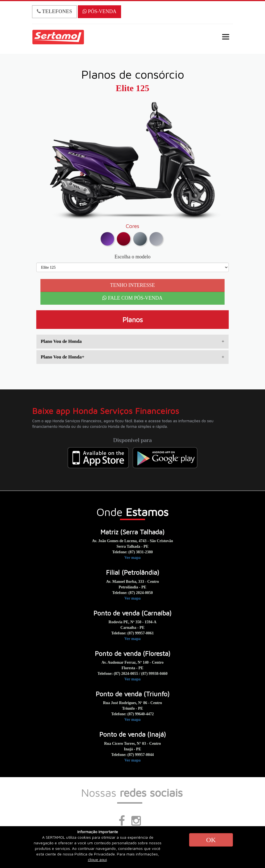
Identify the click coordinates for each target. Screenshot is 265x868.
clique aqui (97, 859)
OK (211, 840)
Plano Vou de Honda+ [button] (132, 357)
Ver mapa (132, 558)
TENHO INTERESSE (133, 285)
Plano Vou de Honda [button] (132, 341)
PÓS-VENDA (100, 11)
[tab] (132, 341)
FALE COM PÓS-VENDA (132, 298)
